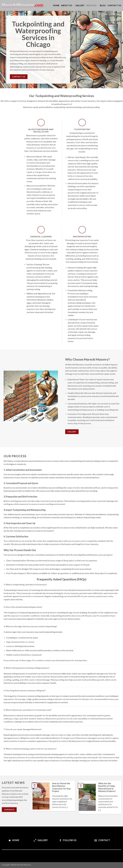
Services (92, 5)
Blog (103, 5)
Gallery (80, 5)
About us (67, 5)
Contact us (114, 5)
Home (56, 5)
